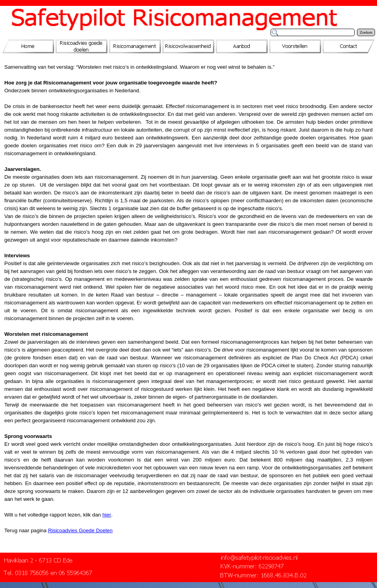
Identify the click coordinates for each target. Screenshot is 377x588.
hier (107, 515)
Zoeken (366, 32)
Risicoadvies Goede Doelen (80, 530)
